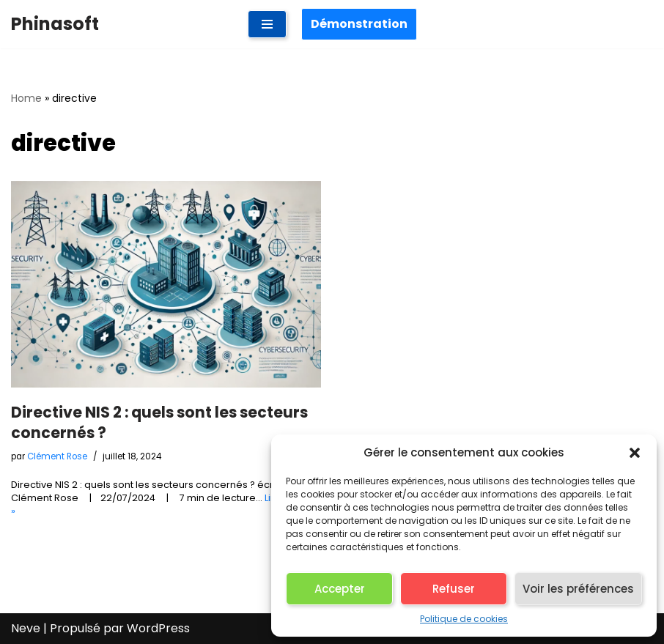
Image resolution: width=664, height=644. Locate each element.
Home (26, 98)
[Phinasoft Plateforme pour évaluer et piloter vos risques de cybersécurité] (55, 24)
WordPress (158, 628)
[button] (635, 453)
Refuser (454, 589)
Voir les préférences (578, 589)
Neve (26, 628)
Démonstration (359, 24)
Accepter (340, 589)
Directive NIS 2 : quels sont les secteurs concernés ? (159, 422)
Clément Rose (57, 456)
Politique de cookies (464, 619)
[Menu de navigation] (267, 24)
